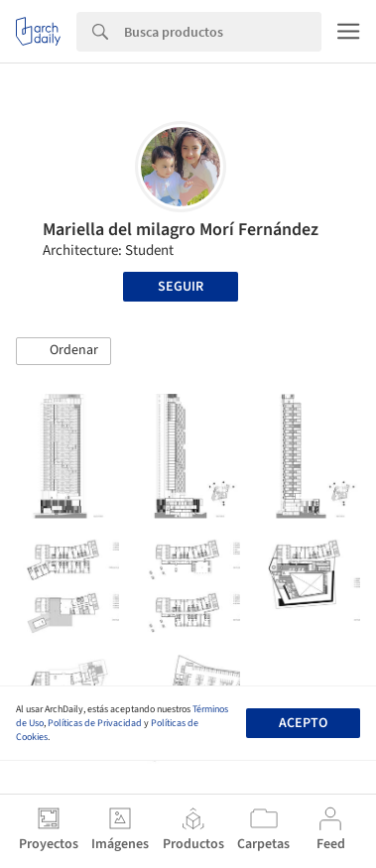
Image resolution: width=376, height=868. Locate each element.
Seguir (181, 287)
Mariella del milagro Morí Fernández (181, 230)
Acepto (303, 723)
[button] (63, 351)
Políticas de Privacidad (95, 723)
